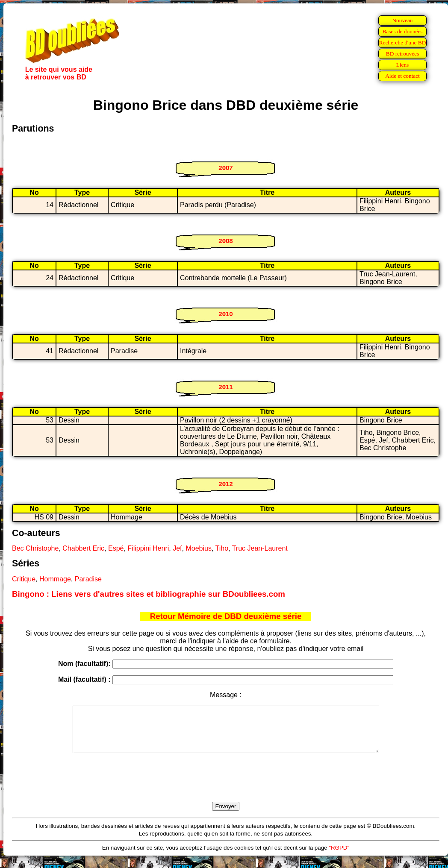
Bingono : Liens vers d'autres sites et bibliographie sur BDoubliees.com (149, 594)
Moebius (198, 548)
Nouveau (402, 20)
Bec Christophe (35, 548)
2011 (225, 387)
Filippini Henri (148, 548)
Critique (24, 579)
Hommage (55, 579)
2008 (225, 241)
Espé (116, 548)
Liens (403, 65)
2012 (225, 484)
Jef (177, 548)
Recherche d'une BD (403, 43)
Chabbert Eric (83, 548)
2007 (225, 168)
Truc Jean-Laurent (260, 548)
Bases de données (402, 31)
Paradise (88, 579)
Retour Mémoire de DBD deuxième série (226, 616)
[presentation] (226, 787)
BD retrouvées (402, 54)
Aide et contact (402, 76)
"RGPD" (339, 857)
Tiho (222, 548)
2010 (225, 314)
